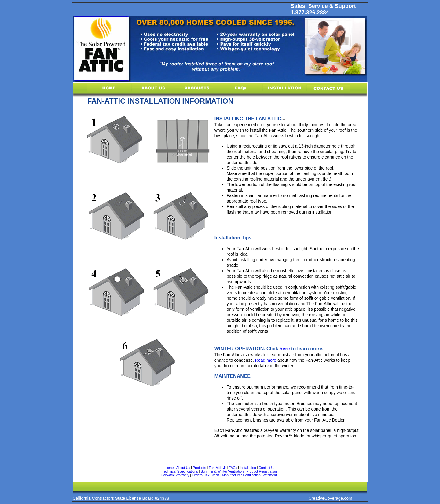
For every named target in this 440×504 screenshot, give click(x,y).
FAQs (233, 468)
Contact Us (267, 468)
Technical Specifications (180, 471)
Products (199, 468)
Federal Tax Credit (206, 475)
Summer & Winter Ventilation (222, 471)
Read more (266, 360)
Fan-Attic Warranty (175, 475)
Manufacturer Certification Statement (249, 475)
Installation (248, 468)
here (285, 349)
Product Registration (262, 471)
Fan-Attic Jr (217, 468)
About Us (183, 468)
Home (169, 468)
